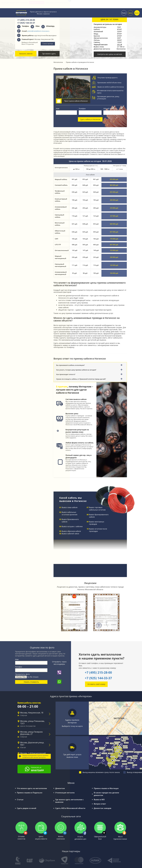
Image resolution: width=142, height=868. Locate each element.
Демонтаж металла (102, 49)
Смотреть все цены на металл (110, 54)
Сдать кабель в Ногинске (90, 119)
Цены (130, 12)
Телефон (82, 109)
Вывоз (137, 12)
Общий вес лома (110, 109)
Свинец (97, 42)
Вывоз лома (99, 47)
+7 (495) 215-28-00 (98, 672)
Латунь (97, 40)
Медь (96, 34)
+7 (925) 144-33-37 (98, 678)
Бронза (97, 36)
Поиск (124, 12)
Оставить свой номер (96, 684)
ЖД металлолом (101, 38)
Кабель (97, 29)
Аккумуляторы (100, 27)
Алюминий (98, 32)
